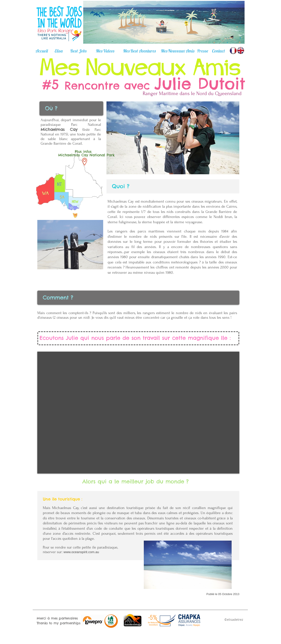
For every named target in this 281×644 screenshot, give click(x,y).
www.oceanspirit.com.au (81, 552)
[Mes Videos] (105, 51)
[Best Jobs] (78, 51)
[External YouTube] (138, 413)
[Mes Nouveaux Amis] (177, 51)
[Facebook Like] (97, 568)
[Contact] (218, 51)
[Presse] (203, 51)
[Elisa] (59, 51)
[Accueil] (42, 51)
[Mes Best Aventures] (139, 51)
